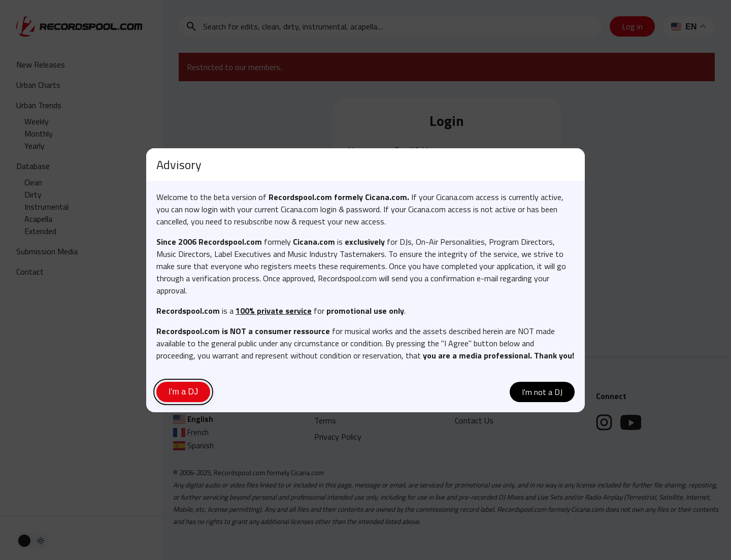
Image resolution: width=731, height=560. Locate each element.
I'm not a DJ (542, 392)
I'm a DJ (183, 392)
